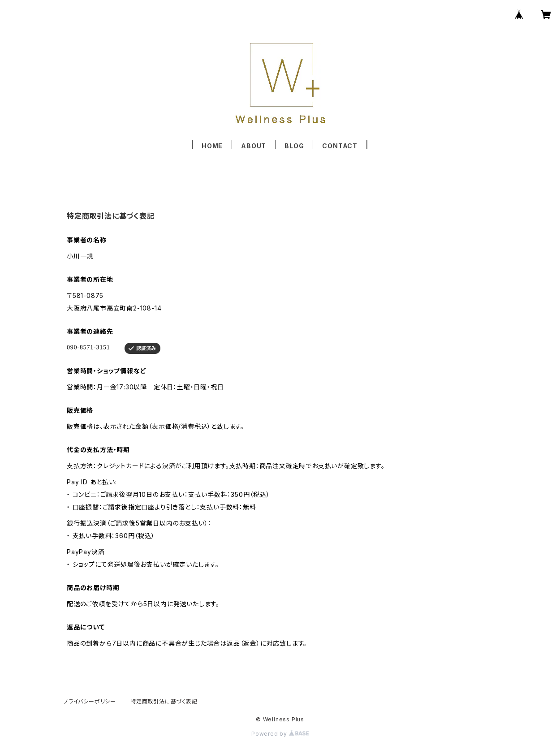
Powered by (280, 734)
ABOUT (254, 146)
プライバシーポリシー (90, 701)
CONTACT (340, 146)
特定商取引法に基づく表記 (164, 701)
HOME (212, 146)
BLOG (294, 146)
